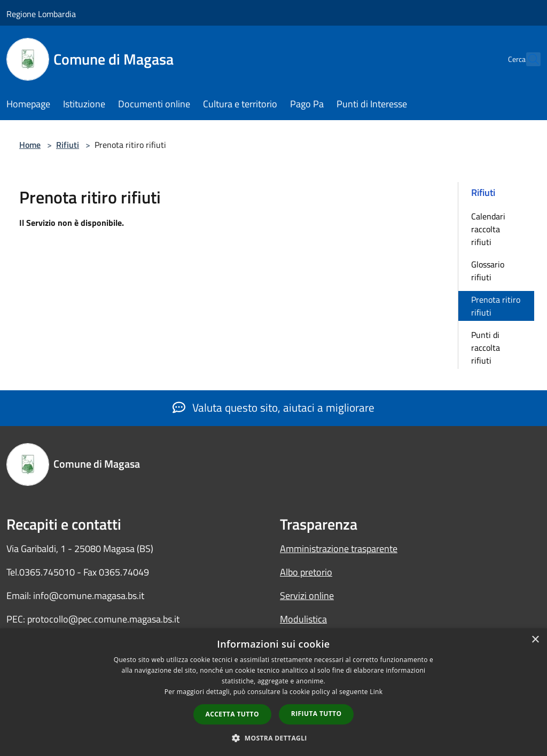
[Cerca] (528, 59)
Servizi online (307, 596)
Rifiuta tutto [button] (317, 714)
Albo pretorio (306, 572)
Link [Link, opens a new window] (376, 692)
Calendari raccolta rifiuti (488, 229)
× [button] (535, 640)
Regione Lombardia (41, 14)
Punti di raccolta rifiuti (486, 348)
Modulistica (303, 619)
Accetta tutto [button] (232, 714)
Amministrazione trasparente (339, 549)
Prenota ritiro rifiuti (496, 306)
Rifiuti (68, 145)
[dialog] (273, 692)
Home (30, 145)
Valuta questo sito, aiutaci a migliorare (273, 407)
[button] (273, 738)
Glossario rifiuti (488, 271)
